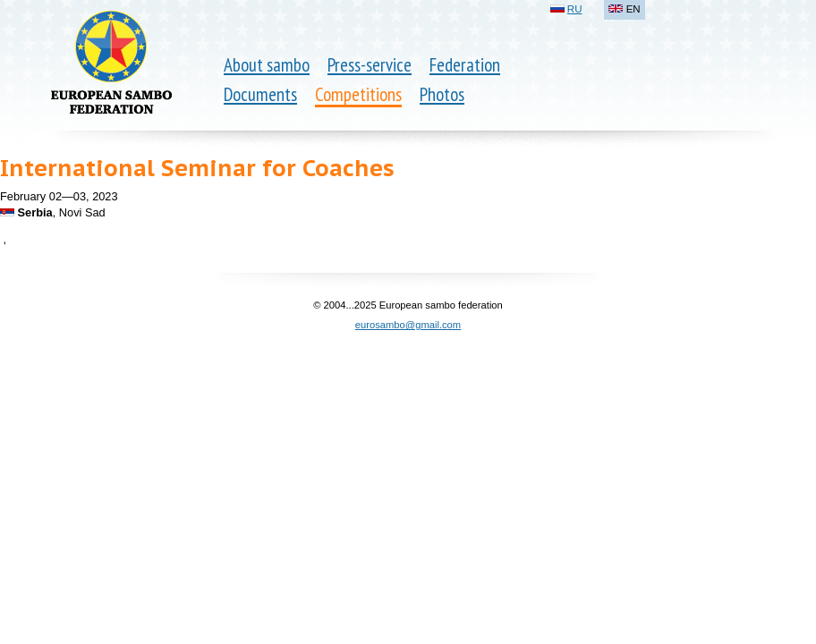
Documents (260, 94)
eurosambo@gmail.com (408, 325)
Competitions (358, 94)
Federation (465, 65)
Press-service (370, 65)
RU (575, 9)
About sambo (267, 65)
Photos (442, 94)
